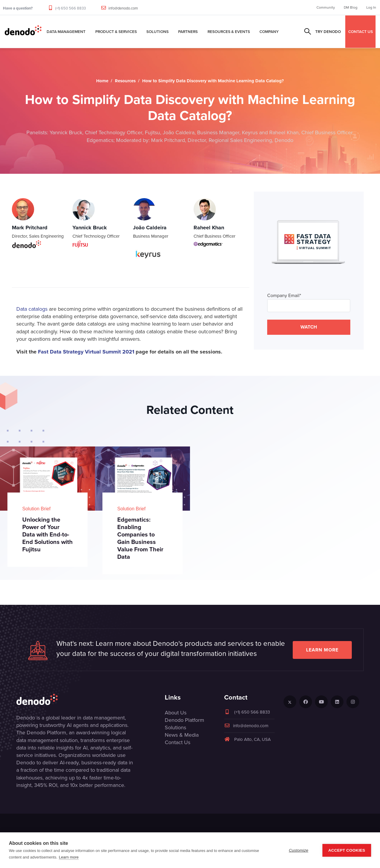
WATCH (309, 327)
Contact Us (178, 742)
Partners (188, 31)
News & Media (182, 735)
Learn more (322, 650)
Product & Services (116, 31)
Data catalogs (32, 309)
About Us (176, 713)
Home (102, 81)
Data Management (66, 31)
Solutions (157, 31)
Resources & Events (229, 31)
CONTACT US (361, 31)
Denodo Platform (185, 720)
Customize (299, 850)
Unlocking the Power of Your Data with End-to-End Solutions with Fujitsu (47, 534)
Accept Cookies (347, 850)
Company (269, 31)
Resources (125, 81)
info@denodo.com (123, 8)
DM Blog (351, 7)
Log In (371, 7)
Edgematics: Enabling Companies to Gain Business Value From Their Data (140, 538)
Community (326, 7)
